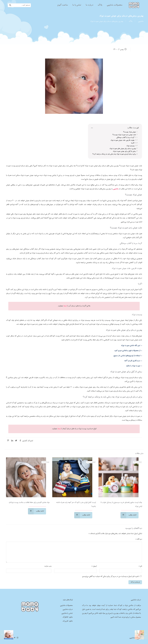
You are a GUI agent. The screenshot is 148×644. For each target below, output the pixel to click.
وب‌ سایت (48, 566)
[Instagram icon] (18, 638)
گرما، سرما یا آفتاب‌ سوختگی (125, 138)
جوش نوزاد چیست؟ (129, 132)
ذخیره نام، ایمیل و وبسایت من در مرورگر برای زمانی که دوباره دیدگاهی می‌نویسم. (111, 577)
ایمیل (94, 566)
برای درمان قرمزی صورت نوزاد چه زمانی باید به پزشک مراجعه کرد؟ (114, 154)
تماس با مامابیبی (67, 613)
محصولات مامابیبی (66, 606)
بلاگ (131, 22)
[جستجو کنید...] (19, 5)
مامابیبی (141, 22)
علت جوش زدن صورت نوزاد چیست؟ (124, 135)
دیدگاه (139, 539)
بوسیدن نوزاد (130, 146)
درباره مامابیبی (68, 610)
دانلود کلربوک (68, 621)
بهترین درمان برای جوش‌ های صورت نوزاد (123, 149)
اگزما (133, 143)
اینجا (65, 306)
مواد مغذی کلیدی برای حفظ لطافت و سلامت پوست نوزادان (29, 503)
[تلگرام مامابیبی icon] (14, 638)
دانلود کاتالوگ (68, 617)
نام (140, 566)
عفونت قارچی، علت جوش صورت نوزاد (122, 140)
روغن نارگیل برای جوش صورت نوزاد (124, 151)
